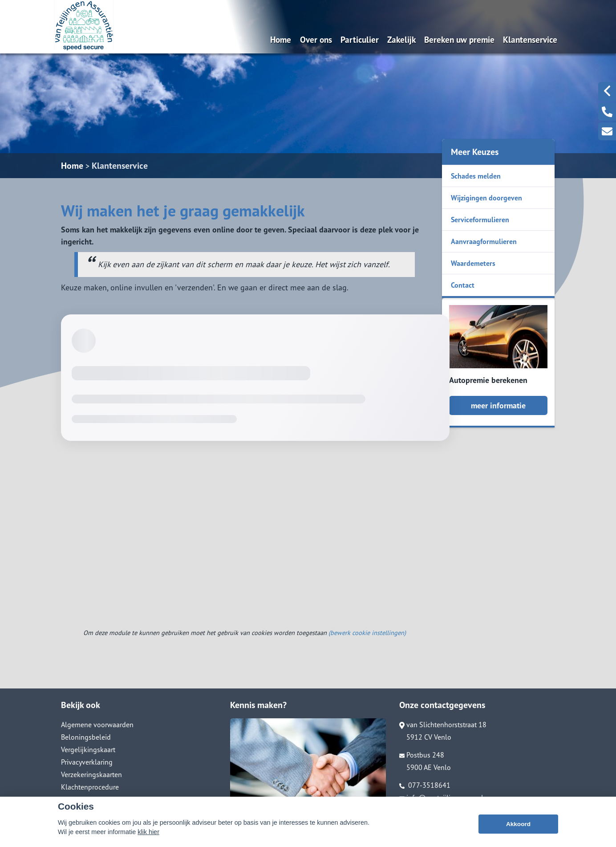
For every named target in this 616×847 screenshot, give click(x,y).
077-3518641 (425, 785)
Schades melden (476, 176)
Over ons (316, 39)
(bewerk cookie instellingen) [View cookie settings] (367, 633)
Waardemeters (473, 263)
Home (281, 39)
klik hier (148, 832)
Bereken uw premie (459, 39)
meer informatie (498, 405)
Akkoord (518, 824)
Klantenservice (530, 39)
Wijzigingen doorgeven (486, 198)
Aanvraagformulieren (484, 241)
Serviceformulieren (480, 220)
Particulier (360, 39)
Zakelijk (401, 39)
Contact (463, 285)
